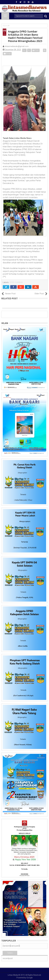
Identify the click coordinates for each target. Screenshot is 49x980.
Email (7, 54)
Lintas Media (13, 975)
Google (30, 978)
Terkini (10, 953)
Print (36, 50)
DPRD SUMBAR (16, 282)
